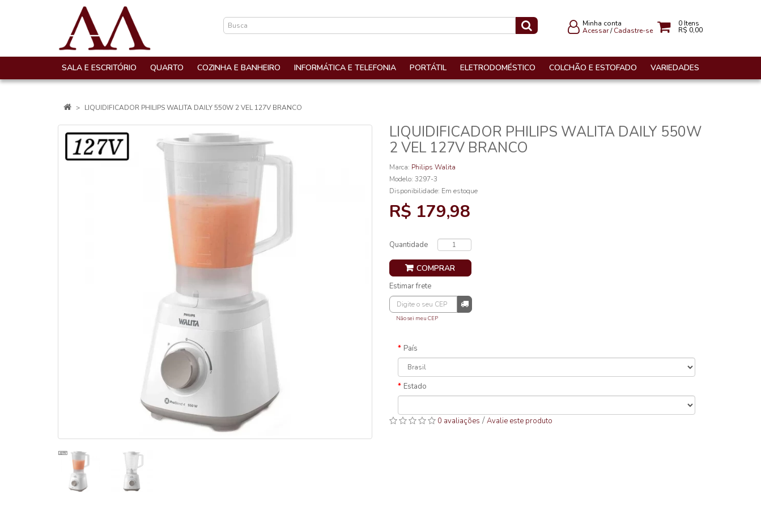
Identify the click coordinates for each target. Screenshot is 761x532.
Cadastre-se (633, 31)
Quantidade (409, 245)
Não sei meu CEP (417, 318)
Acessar (596, 31)
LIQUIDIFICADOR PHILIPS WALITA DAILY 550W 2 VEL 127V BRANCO (193, 108)
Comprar (436, 268)
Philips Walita (433, 167)
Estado (415, 386)
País (411, 348)
